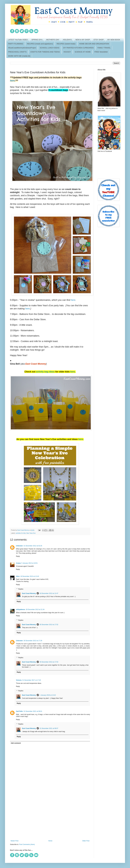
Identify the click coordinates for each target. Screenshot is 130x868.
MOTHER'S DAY (53, 40)
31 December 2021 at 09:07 (49, 728)
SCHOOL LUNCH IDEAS (50, 48)
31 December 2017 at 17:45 (32, 680)
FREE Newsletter (101, 52)
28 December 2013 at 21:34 (35, 609)
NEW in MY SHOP (83, 40)
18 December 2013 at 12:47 (49, 593)
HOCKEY (67, 52)
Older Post (86, 841)
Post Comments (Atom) (27, 844)
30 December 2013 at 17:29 (33, 641)
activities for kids (21, 533)
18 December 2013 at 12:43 (30, 576)
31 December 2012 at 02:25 (33, 546)
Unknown (19, 546)
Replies (21, 589)
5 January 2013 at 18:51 (30, 563)
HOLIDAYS (67, 40)
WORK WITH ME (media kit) (19, 56)
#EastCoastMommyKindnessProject (22, 48)
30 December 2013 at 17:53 (49, 662)
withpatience (21, 609)
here (12, 81)
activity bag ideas (45, 372)
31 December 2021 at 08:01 (33, 711)
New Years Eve (31, 533)
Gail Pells (19, 711)
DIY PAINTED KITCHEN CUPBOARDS (78, 48)
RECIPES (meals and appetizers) (40, 44)
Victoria (19, 680)
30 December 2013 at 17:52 (49, 625)
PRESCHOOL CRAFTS (17, 52)
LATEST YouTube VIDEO (18, 40)
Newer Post (14, 841)
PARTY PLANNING (16, 44)
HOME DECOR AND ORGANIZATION (94, 44)
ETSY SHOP (99, 40)
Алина (18, 563)
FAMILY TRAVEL (104, 48)
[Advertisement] (50, 819)
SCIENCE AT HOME (83, 52)
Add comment (16, 743)
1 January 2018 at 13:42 (48, 695)
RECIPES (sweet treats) (66, 44)
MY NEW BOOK (114, 40)
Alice (18, 576)
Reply (18, 556)
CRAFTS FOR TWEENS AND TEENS (45, 52)
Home (50, 841)
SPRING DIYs (37, 40)
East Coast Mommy (29, 593)
